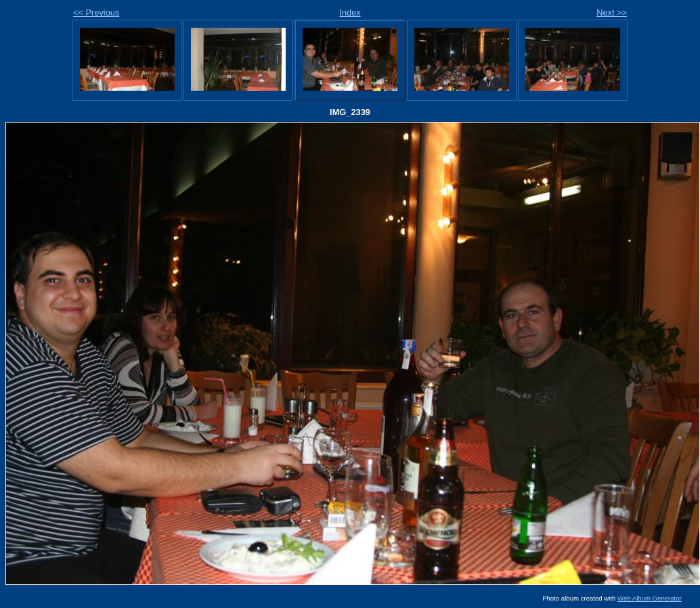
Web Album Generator (650, 598)
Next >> (612, 13)
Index (350, 13)
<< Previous (96, 13)
